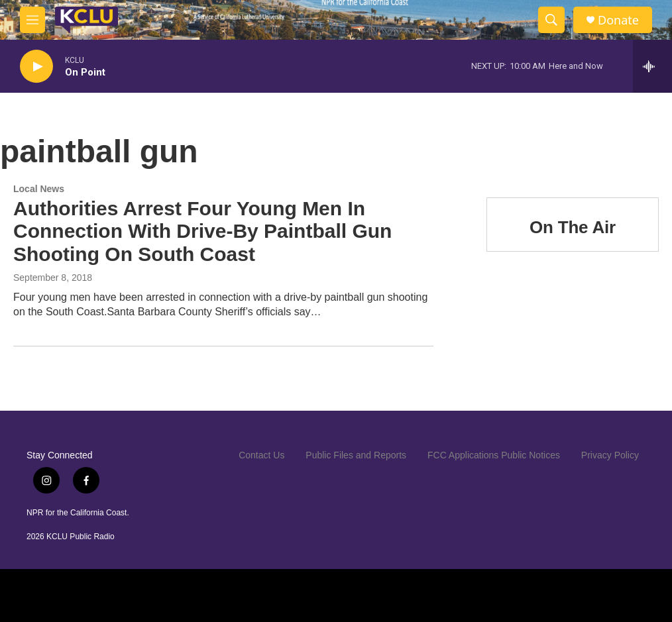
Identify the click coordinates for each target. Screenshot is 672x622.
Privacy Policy (610, 455)
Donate (618, 20)
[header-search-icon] (551, 20)
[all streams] (652, 66)
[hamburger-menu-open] (32, 20)
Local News (39, 189)
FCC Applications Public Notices (494, 455)
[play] (36, 67)
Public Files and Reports (356, 455)
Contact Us (261, 455)
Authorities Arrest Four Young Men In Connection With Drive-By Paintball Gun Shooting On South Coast (202, 232)
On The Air (573, 227)
